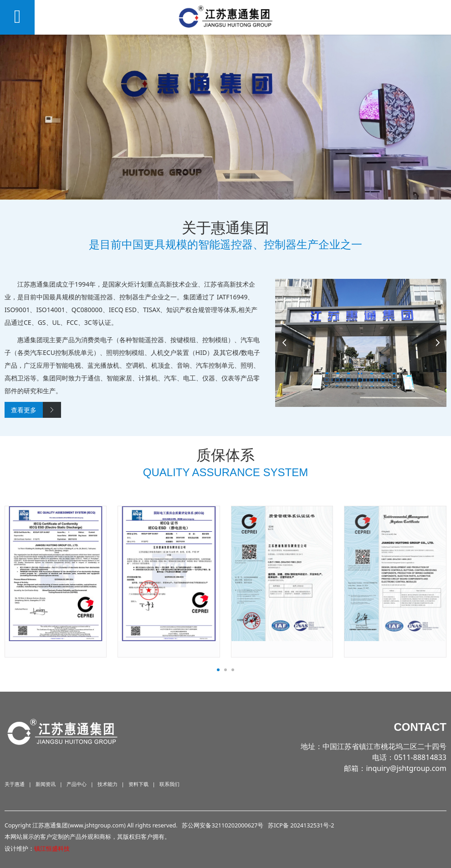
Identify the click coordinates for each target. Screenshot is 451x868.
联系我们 (169, 784)
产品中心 (77, 784)
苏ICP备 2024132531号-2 (301, 825)
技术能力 (108, 784)
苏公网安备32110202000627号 (223, 825)
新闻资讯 (46, 784)
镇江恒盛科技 (52, 849)
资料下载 (138, 784)
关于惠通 (15, 784)
